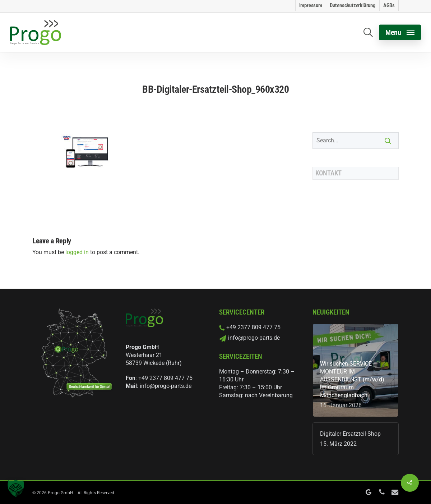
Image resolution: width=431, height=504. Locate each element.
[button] (400, 33)
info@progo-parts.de (166, 386)
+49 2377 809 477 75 (165, 378)
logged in (77, 252)
